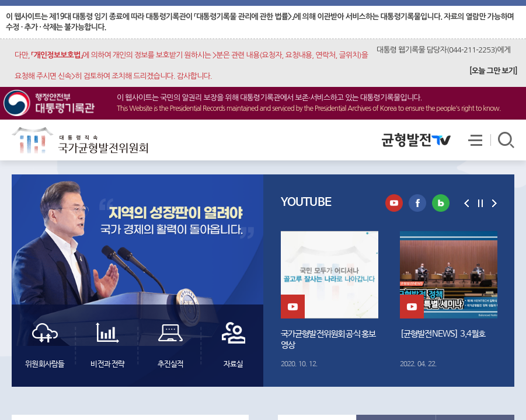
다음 (494, 203)
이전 (466, 203)
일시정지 (480, 203)
